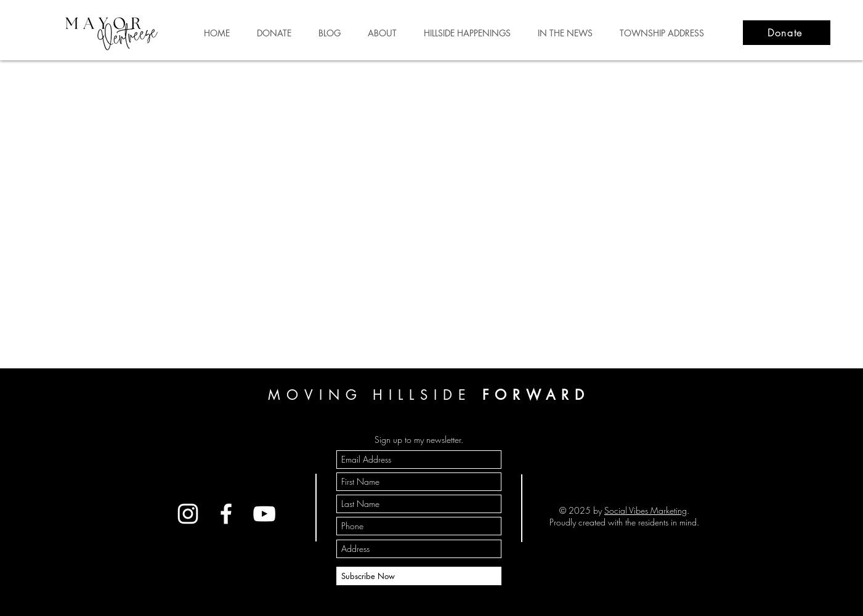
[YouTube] (264, 514)
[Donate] (787, 33)
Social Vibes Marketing (646, 510)
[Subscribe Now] (419, 576)
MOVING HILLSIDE (429, 395)
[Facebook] (226, 514)
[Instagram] (188, 514)
